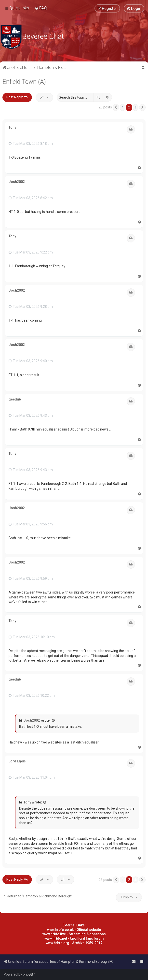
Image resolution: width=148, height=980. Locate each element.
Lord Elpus (17, 761)
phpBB (28, 974)
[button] (116, 107)
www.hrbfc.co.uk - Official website (74, 930)
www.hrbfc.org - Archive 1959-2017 (74, 943)
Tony (12, 127)
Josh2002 (17, 182)
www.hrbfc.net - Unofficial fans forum (74, 938)
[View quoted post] (54, 721)
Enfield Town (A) (24, 82)
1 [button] (123, 107)
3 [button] (136, 107)
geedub (15, 399)
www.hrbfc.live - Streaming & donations (74, 934)
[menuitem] (41, 8)
